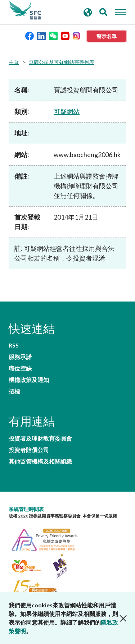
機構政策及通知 (29, 380)
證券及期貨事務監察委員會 (25, 10)
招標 (14, 391)
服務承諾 (20, 357)
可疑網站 (67, 111)
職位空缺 (20, 368)
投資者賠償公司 (29, 450)
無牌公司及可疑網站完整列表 (62, 62)
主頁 (14, 62)
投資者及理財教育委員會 (40, 438)
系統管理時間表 (26, 509)
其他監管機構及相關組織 (40, 461)
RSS (14, 345)
